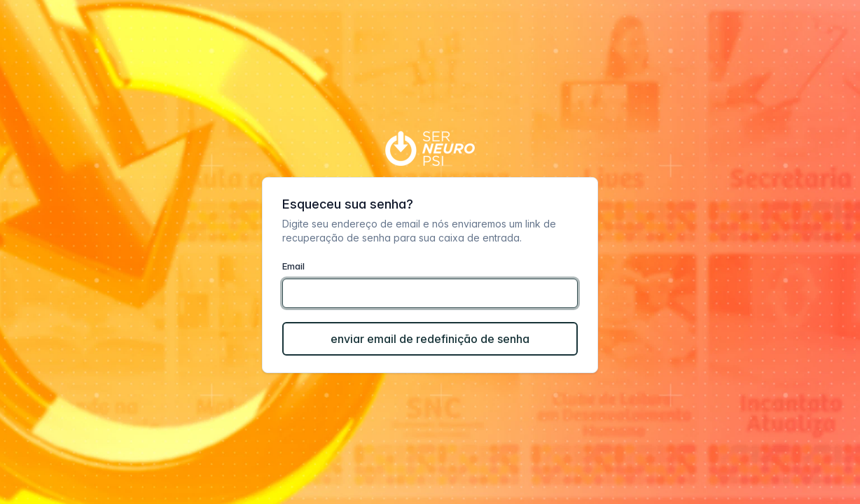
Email (293, 266)
